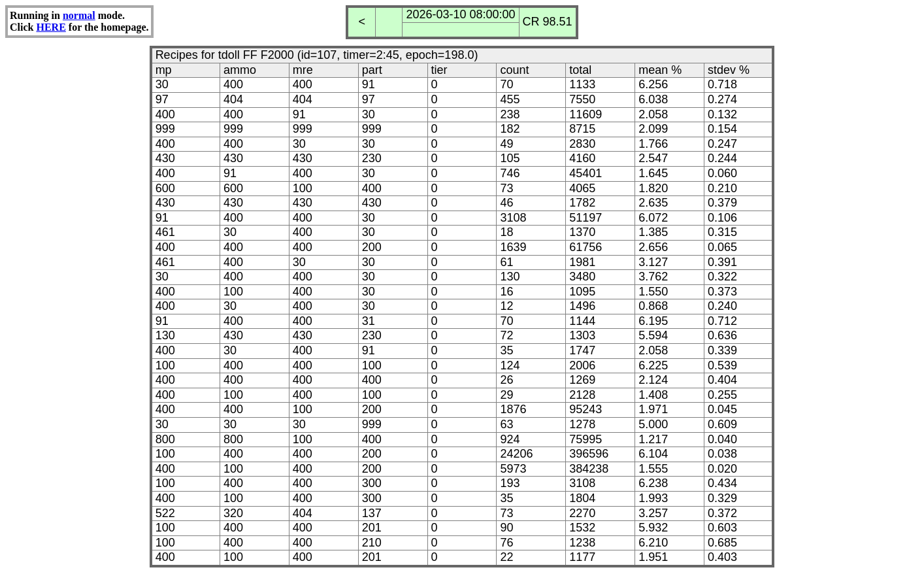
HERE (51, 27)
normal (79, 15)
